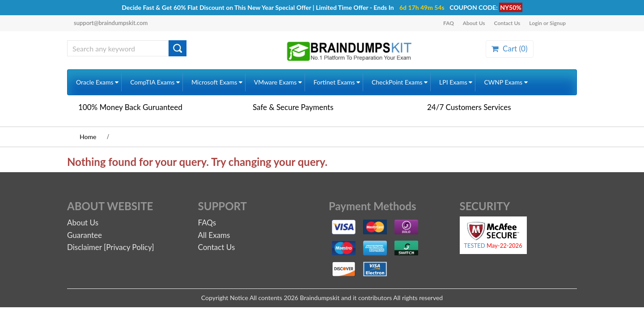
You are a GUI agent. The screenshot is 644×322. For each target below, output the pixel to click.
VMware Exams (278, 82)
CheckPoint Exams (400, 82)
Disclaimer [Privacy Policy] (110, 247)
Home (88, 137)
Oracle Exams (97, 82)
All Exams (214, 235)
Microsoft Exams (217, 82)
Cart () (509, 49)
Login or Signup (547, 23)
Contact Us (507, 23)
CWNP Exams (506, 82)
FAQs (207, 222)
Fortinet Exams (337, 82)
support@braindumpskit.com (111, 23)
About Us (474, 23)
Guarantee (85, 235)
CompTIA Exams (155, 82)
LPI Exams (456, 82)
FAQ (449, 23)
